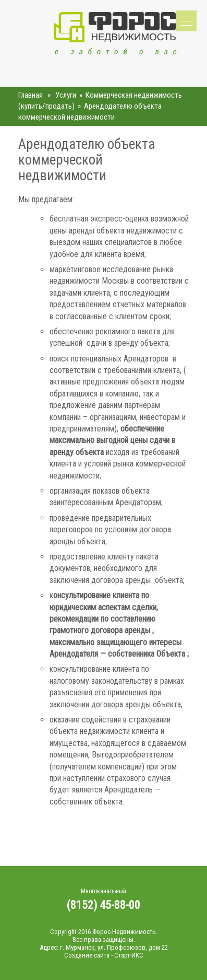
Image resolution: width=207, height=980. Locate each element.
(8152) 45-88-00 (103, 905)
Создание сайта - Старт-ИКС (104, 955)
